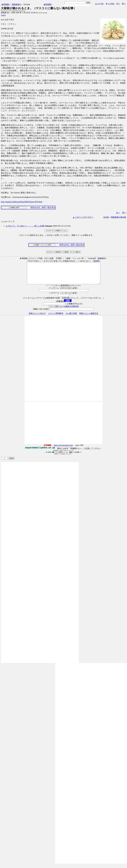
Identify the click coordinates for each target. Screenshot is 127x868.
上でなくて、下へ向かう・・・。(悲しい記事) (25, 226)
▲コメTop (99, 4)
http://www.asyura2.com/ (63, 449)
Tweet (3, 15)
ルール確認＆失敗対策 (69, 311)
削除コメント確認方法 (89, 318)
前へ (124, 4)
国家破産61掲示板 (119, 217)
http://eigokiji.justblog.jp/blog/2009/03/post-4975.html (22, 202)
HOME (106, 217)
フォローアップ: (8, 222)
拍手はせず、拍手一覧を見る (43, 207)
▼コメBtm (110, 4)
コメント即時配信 (56, 318)
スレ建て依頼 (71, 318)
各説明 (96, 261)
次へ (118, 4)
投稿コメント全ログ (37, 318)
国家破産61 (17, 4)
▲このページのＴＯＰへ (83, 217)
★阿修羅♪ (6, 4)
